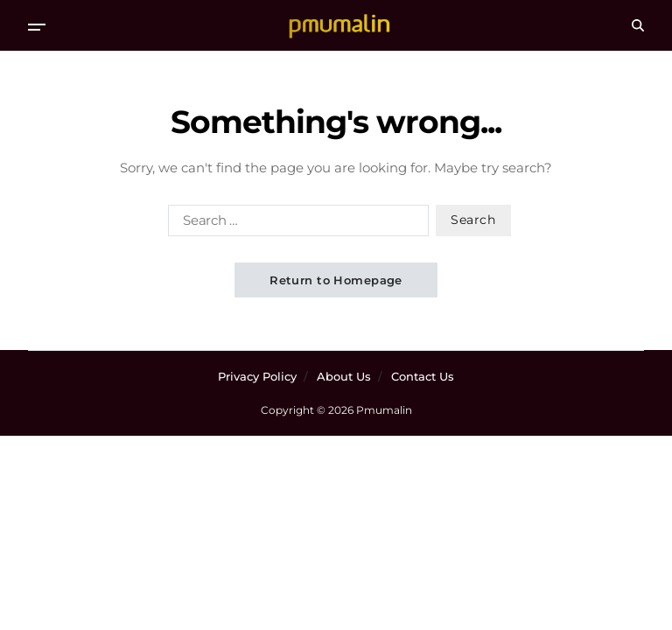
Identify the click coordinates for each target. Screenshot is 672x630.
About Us (344, 376)
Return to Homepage (336, 280)
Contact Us (423, 376)
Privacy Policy (257, 376)
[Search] (638, 25)
